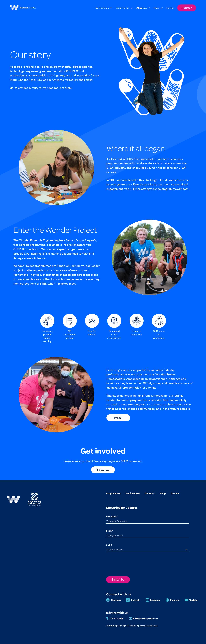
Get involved (103, 470)
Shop (163, 493)
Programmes (113, 493)
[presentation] (128, 563)
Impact (118, 418)
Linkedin (136, 600)
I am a (109, 545)
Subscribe (118, 580)
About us (150, 493)
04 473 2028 (117, 618)
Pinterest (175, 600)
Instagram (155, 600)
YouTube (193, 600)
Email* (109, 531)
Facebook (116, 600)
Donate (175, 493)
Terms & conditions (148, 626)
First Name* (112, 517)
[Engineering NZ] (35, 506)
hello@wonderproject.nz (145, 618)
